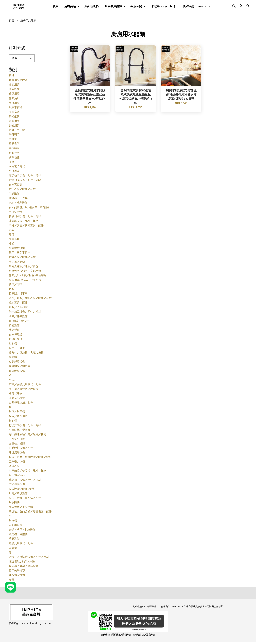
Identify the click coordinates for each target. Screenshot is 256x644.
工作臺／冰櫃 (17, 462)
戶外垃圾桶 (92, 7)
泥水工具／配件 (18, 303)
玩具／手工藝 (17, 131)
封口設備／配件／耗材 (22, 190)
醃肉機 (13, 358)
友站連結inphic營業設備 (145, 607)
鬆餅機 (13, 421)
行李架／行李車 (18, 294)
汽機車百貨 (16, 108)
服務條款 (105, 635)
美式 (12, 244)
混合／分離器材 (18, 308)
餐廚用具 (14, 85)
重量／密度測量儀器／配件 (25, 385)
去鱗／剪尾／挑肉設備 (22, 530)
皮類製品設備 (17, 363)
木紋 (12, 231)
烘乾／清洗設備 (18, 494)
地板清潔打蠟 (17, 576)
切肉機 (13, 521)
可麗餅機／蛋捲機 (20, 431)
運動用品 (14, 94)
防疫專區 (14, 172)
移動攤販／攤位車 (20, 367)
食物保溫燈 (16, 335)
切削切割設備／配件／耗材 (25, 217)
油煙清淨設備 (17, 453)
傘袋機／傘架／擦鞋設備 (24, 567)
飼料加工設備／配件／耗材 (25, 312)
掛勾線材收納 (17, 249)
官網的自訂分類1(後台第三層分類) (29, 208)
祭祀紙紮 (14, 117)
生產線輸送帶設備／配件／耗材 (28, 472)
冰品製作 (14, 331)
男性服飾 (14, 126)
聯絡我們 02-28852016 (196, 7)
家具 (12, 76)
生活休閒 (138, 7)
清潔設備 (14, 467)
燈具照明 (14, 135)
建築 (12, 235)
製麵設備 (14, 194)
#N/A (12, 381)
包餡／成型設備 (18, 203)
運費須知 (151, 635)
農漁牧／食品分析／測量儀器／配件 (30, 512)
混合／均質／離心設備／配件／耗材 (30, 299)
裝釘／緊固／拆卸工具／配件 (26, 226)
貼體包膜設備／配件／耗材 (25, 181)
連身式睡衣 (16, 394)
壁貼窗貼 (14, 145)
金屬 (12, 581)
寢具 (12, 163)
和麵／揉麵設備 (18, 317)
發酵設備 (14, 326)
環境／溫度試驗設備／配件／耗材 (29, 558)
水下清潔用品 (17, 476)
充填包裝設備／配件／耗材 (25, 176)
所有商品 (72, 7)
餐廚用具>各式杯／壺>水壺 (25, 281)
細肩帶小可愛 (17, 399)
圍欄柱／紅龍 (17, 444)
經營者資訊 (139, 635)
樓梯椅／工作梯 (18, 199)
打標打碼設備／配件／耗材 (25, 426)
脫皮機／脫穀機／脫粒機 (24, 390)
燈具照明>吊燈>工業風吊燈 (25, 272)
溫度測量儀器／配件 (21, 544)
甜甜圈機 (14, 503)
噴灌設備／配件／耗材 (22, 258)
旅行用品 (14, 104)
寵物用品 (14, 122)
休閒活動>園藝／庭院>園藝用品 (28, 276)
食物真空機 (16, 185)
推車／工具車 (17, 349)
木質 (12, 290)
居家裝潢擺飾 (115, 7)
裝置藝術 (14, 149)
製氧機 (13, 549)
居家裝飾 (14, 154)
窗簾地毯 (14, 158)
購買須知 (127, 635)
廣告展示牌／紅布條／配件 (25, 499)
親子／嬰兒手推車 (20, 254)
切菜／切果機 (17, 412)
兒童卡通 (14, 240)
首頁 (55, 7)
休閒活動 (14, 99)
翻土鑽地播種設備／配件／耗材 (28, 435)
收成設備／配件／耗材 (22, 490)
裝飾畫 (13, 140)
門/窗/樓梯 (15, 213)
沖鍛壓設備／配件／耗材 (24, 222)
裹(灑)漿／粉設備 (19, 322)
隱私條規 (116, 635)
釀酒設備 (14, 540)
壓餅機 (13, 344)
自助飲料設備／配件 (21, 449)
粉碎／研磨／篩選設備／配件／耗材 (30, 458)
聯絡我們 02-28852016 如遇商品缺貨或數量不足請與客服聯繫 (192, 607)
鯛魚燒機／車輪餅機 (21, 508)
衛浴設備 (14, 90)
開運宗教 (14, 113)
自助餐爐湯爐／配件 (21, 403)
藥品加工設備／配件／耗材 (25, 481)
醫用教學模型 (17, 571)
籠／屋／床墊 (17, 263)
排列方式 (17, 49)
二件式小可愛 (17, 440)
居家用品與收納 (18, 81)
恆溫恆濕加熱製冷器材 (22, 562)
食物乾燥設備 (17, 372)
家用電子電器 (17, 167)
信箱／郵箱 (16, 285)
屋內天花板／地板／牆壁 (24, 267)
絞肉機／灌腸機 (18, 535)
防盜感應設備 (17, 485)
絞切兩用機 (16, 526)
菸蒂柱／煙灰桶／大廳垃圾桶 (26, 353)
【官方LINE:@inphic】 (164, 7)
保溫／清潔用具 (18, 417)
